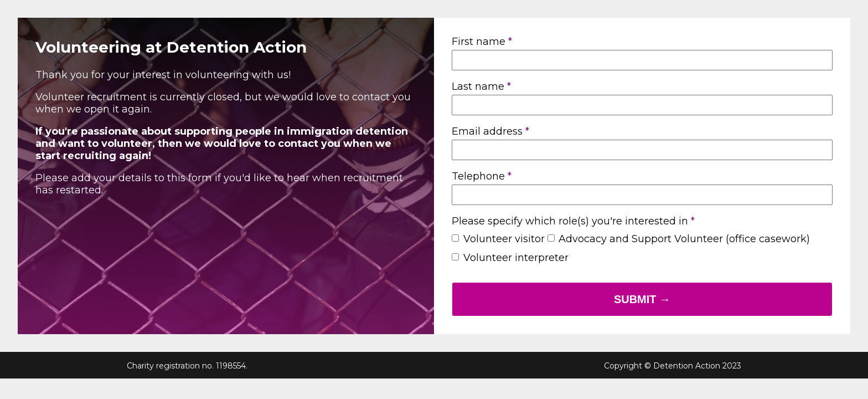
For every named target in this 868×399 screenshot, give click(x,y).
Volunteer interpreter (516, 258)
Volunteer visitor (504, 239)
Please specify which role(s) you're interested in (570, 221)
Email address (487, 131)
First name (479, 42)
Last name (478, 86)
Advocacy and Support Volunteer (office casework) (684, 239)
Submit (637, 299)
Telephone (478, 176)
